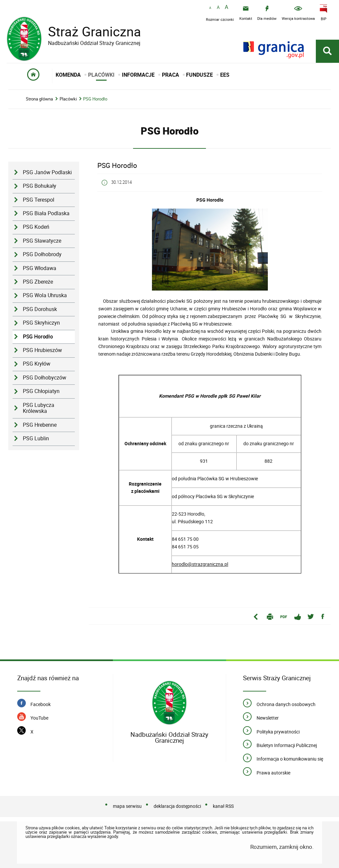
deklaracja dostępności (177, 806)
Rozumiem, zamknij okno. (282, 847)
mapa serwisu (127, 806)
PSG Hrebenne (40, 425)
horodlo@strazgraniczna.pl (200, 564)
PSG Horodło (95, 99)
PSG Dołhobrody (42, 254)
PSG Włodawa (40, 268)
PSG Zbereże (38, 282)
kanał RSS (223, 806)
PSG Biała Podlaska (46, 213)
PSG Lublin (36, 438)
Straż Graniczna (89, 32)
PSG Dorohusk (40, 309)
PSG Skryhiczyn (41, 323)
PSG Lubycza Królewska (39, 408)
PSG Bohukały (40, 186)
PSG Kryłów (37, 364)
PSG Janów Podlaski (47, 172)
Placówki (68, 99)
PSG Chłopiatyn (41, 391)
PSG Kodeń (36, 227)
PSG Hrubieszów (42, 350)
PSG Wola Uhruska (45, 295)
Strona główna (39, 99)
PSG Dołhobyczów (45, 378)
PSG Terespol (39, 200)
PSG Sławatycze (42, 241)
